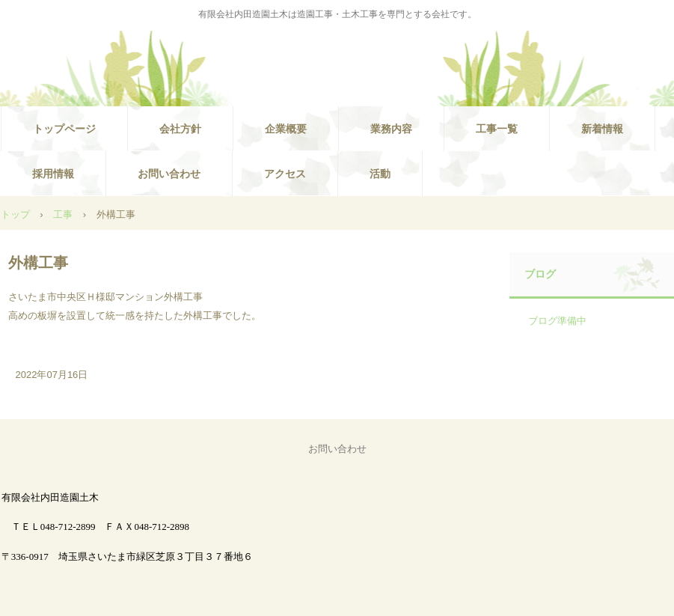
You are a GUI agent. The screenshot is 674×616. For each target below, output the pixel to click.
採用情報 (53, 174)
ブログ (540, 274)
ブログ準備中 (557, 321)
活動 (380, 174)
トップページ (64, 129)
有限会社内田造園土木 (337, 64)
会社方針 (180, 129)
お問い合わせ (169, 174)
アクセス (285, 174)
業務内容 (391, 129)
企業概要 (286, 129)
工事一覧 (497, 129)
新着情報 (602, 129)
